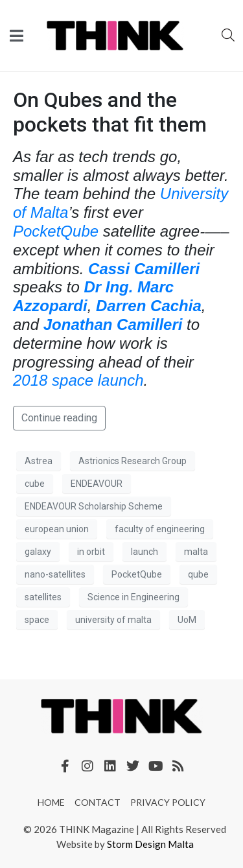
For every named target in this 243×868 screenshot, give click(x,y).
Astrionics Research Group (133, 461)
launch (145, 552)
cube (35, 484)
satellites (43, 597)
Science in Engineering (133, 597)
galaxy (38, 552)
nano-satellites (55, 574)
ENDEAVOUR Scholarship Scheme (94, 506)
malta (196, 552)
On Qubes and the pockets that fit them (110, 112)
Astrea (39, 461)
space (37, 620)
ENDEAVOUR (97, 484)
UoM (187, 620)
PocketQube (56, 231)
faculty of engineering (160, 529)
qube (198, 574)
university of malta (113, 620)
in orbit (91, 552)
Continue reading (59, 418)
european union (57, 529)
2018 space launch (78, 380)
